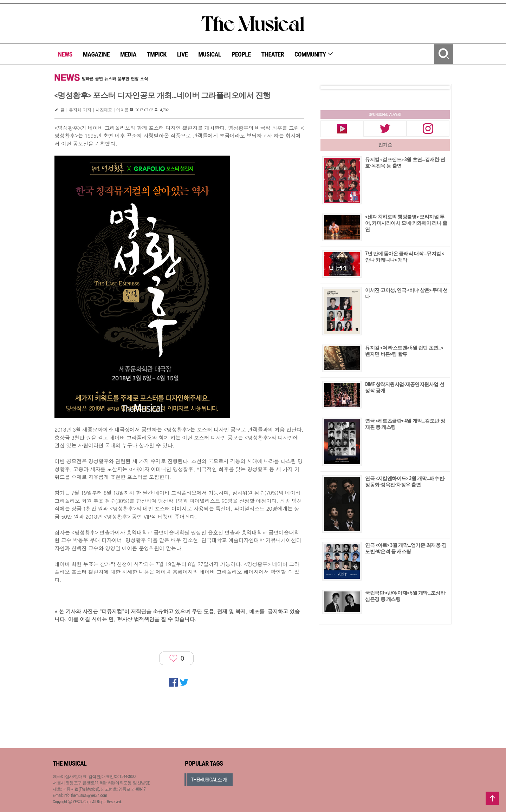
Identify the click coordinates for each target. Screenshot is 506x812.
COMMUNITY (314, 54)
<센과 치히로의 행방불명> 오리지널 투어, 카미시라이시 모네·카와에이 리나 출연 (406, 223)
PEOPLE (241, 54)
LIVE (183, 54)
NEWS (65, 54)
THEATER (273, 54)
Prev (331, 87)
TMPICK (157, 54)
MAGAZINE (96, 54)
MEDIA (128, 54)
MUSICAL (210, 54)
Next (439, 87)
